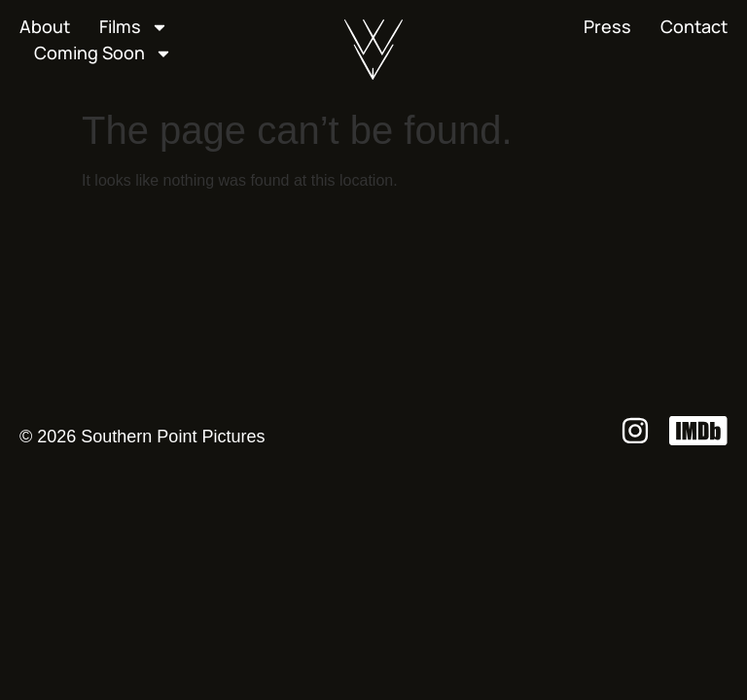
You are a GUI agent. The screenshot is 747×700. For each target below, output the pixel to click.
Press (607, 26)
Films (134, 27)
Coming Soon (103, 53)
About (45, 26)
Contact (694, 26)
